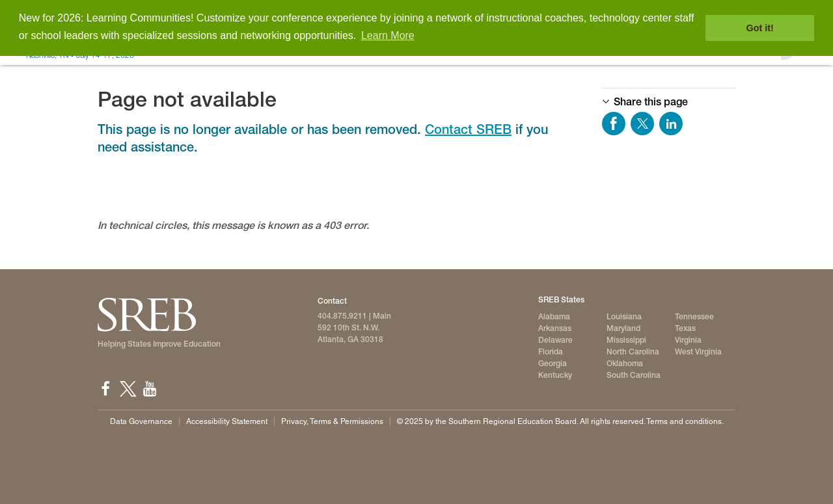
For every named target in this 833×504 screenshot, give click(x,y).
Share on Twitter (642, 124)
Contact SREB (468, 129)
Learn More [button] (388, 35)
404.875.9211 (342, 316)
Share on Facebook (614, 124)
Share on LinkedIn (671, 124)
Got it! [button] (760, 28)
